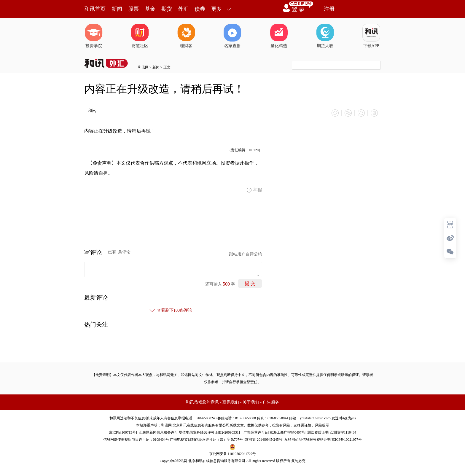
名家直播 (232, 36)
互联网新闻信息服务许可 (158, 432)
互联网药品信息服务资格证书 (308, 440)
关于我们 (251, 402)
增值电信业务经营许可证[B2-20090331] (209, 432)
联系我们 (231, 402)
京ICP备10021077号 (347, 440)
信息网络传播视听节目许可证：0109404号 (136, 440)
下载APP (371, 36)
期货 (167, 9)
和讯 (92, 111)
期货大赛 (325, 36)
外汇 (183, 9)
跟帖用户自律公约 (246, 254)
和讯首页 (95, 9)
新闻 (117, 9)
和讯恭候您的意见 (202, 402)
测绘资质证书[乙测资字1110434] (332, 432)
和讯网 (143, 67)
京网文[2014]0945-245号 (264, 440)
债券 (200, 9)
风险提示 (322, 425)
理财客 (186, 36)
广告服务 (271, 402)
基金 (150, 9)
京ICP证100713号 (122, 432)
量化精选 (279, 36)
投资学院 (94, 36)
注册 (329, 9)
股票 (133, 9)
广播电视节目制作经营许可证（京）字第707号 (206, 440)
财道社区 (140, 36)
